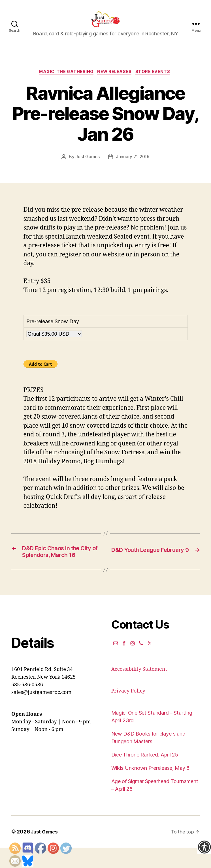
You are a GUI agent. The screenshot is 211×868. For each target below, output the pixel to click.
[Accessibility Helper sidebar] (204, 847)
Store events (156, 81)
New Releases (116, 81)
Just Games (87, 166)
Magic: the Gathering (65, 81)
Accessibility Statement (139, 690)
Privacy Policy (128, 711)
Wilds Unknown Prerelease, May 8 (151, 788)
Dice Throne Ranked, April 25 (145, 775)
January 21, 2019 (133, 166)
